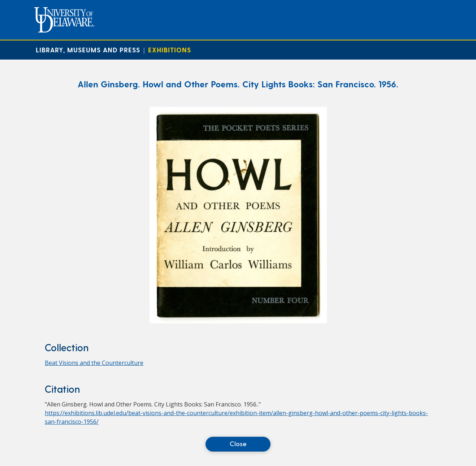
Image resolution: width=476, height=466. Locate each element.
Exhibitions (170, 50)
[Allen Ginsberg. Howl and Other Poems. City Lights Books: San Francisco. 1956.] (238, 321)
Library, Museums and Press (88, 50)
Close (238, 443)
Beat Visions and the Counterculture (94, 363)
